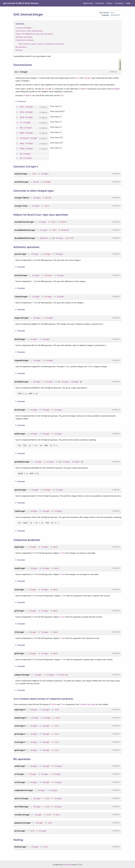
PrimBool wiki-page (87, 704)
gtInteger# (20, 734)
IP (80, 89)
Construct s (24, 28)
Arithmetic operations (24, 37)
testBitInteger (22, 814)
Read (22, 133)
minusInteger (21, 275)
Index (128, 3)
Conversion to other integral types (29, 31)
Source (109, 3)
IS (53, 89)
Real (22, 144)
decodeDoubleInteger (25, 238)
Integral (24, 138)
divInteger (20, 410)
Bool (56, 547)
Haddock (67, 864)
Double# (65, 230)
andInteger (20, 766)
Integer (24, 72)
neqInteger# (21, 717)
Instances (100, 3)
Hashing (19, 50)
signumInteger (22, 360)
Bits (22, 107)
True (62, 553)
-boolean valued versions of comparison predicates (41, 44)
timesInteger (21, 296)
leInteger (19, 589)
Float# (63, 222)
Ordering (63, 675)
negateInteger (22, 318)
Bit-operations (21, 47)
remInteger (20, 511)
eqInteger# (20, 709)
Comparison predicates (25, 40)
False (54, 704)
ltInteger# (20, 742)
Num (22, 128)
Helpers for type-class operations (34, 34)
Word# (36, 182)
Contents (119, 3)
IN (86, 89)
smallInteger (21, 174)
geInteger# (20, 750)
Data (22, 112)
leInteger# (20, 726)
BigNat (117, 89)
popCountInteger (23, 823)
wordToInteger (22, 182)
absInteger (20, 339)
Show (22, 149)
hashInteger (21, 846)
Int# (34, 174)
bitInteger (20, 831)
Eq (21, 154)
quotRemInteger (22, 462)
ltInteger (19, 632)
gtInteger (19, 611)
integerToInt (21, 206)
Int (78, 78)
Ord (22, 158)
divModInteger (22, 382)
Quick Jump (88, 3)
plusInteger (21, 254)
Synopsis (118, 59)
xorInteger (20, 782)
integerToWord (22, 198)
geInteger (19, 653)
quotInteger (21, 490)
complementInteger (24, 790)
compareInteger (22, 675)
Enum (22, 117)
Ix (21, 123)
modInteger (20, 434)
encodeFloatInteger (24, 222)
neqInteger (20, 568)
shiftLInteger (22, 798)
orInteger (19, 774)
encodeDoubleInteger (25, 230)
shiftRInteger (22, 806)
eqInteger (19, 547)
